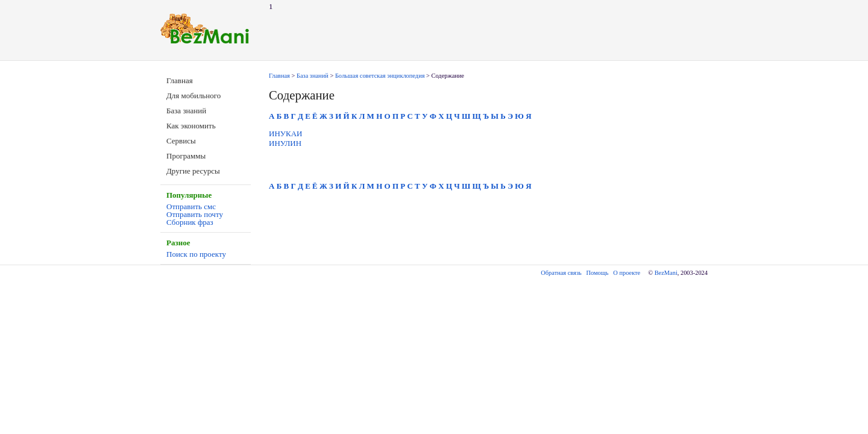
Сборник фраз (190, 222)
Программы (186, 156)
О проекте (627, 273)
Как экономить (191, 126)
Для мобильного (193, 96)
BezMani (666, 273)
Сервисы (181, 141)
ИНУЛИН (285, 143)
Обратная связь (561, 273)
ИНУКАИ (285, 134)
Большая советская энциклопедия (380, 76)
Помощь (598, 273)
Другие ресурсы (193, 171)
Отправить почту (195, 214)
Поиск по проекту (196, 254)
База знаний (186, 111)
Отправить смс (191, 206)
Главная (180, 80)
